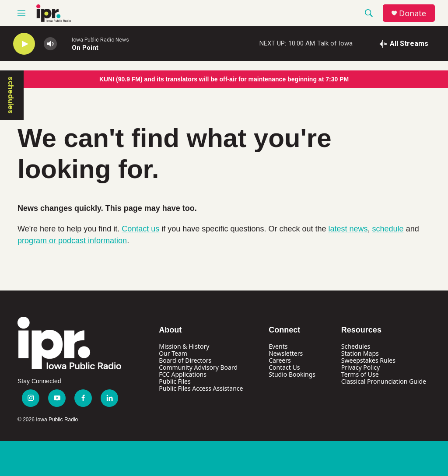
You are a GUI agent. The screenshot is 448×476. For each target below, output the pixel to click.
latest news (348, 229)
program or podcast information (72, 241)
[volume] (50, 44)
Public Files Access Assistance (201, 388)
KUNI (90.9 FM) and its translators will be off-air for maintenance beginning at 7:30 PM (224, 79)
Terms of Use (360, 374)
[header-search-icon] (369, 13)
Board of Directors (185, 360)
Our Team (173, 353)
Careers (280, 360)
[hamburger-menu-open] (21, 13)
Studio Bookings (292, 374)
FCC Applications (183, 374)
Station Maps (360, 353)
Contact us (140, 229)
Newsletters (286, 353)
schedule (388, 229)
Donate (413, 13)
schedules (11, 95)
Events (278, 346)
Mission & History (184, 346)
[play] (24, 44)
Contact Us (284, 367)
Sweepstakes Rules (368, 360)
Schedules (356, 346)
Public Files (175, 381)
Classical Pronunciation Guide (384, 381)
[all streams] (404, 44)
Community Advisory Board (198, 367)
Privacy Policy (360, 367)
